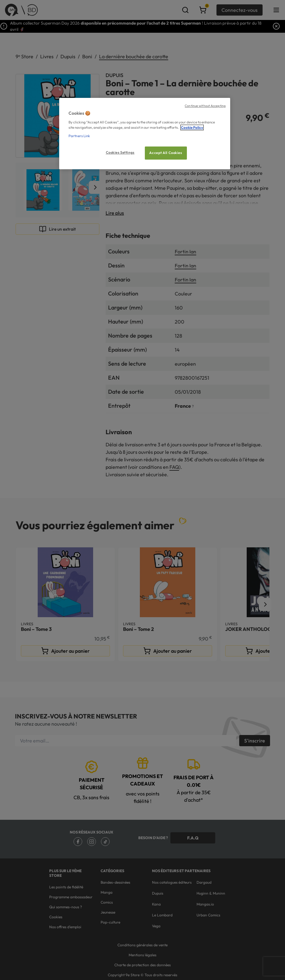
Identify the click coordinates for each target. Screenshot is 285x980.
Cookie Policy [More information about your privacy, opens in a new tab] (192, 127)
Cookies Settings (120, 152)
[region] (145, 134)
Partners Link (79, 136)
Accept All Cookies (166, 153)
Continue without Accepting (205, 106)
